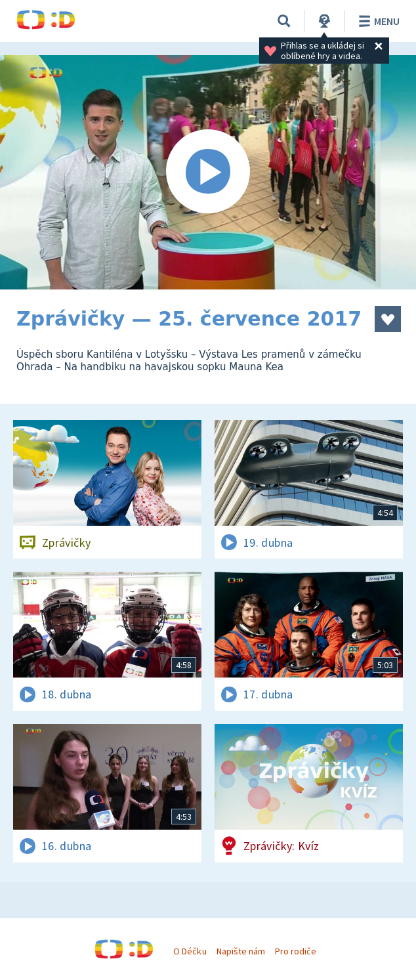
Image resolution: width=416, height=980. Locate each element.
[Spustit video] (208, 172)
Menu (377, 21)
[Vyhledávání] (284, 21)
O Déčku (190, 951)
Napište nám (241, 951)
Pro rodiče (296, 951)
